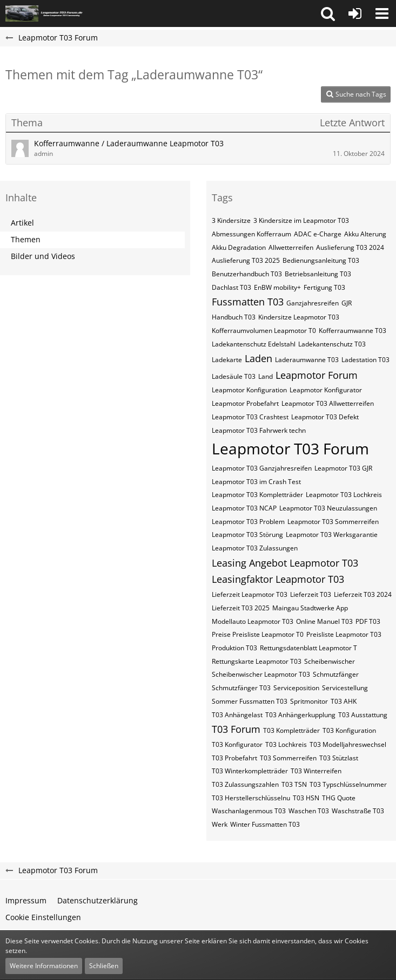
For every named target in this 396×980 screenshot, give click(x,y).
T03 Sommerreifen (288, 758)
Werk (220, 824)
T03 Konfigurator (237, 744)
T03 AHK (344, 701)
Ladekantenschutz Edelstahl (254, 344)
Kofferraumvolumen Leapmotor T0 (264, 331)
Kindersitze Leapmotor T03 (299, 317)
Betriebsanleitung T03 (318, 274)
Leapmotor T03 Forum (290, 448)
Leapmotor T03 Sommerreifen (333, 522)
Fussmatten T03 (248, 302)
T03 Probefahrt (234, 758)
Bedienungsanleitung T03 (321, 260)
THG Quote (339, 798)
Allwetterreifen (291, 247)
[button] (328, 13)
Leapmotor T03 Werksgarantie (332, 535)
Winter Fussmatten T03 (265, 824)
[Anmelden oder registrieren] (355, 13)
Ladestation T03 (365, 360)
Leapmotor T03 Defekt (325, 417)
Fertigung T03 (324, 287)
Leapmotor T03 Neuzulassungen (328, 508)
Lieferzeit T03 (311, 594)
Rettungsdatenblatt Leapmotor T (308, 648)
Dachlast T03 (231, 287)
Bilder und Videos (43, 256)
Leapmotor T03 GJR (343, 468)
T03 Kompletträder (291, 730)
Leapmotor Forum (317, 375)
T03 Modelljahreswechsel (348, 744)
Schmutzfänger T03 (241, 688)
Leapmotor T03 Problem (248, 522)
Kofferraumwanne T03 (353, 331)
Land (266, 376)
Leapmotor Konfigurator (326, 390)
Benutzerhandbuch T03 (247, 274)
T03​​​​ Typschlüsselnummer (348, 784)
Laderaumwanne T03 (307, 360)
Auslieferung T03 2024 (350, 247)
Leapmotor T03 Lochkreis (344, 495)
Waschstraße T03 (358, 811)
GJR (347, 303)
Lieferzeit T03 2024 (363, 594)
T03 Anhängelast (237, 715)
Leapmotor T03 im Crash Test (256, 482)
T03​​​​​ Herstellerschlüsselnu (251, 798)
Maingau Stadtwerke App (310, 608)
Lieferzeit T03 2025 (241, 608)
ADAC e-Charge (318, 234)
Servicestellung (345, 688)
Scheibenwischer (330, 661)
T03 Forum (236, 729)
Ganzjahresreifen (313, 303)
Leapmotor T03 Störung (247, 535)
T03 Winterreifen (316, 771)
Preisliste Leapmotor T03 (344, 634)
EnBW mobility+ (277, 287)
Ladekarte (227, 360)
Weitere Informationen (44, 966)
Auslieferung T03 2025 (246, 260)
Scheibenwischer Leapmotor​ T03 (261, 674)
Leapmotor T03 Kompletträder (257, 495)
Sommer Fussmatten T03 (250, 701)
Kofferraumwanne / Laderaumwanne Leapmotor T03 (129, 143)
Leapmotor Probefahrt (245, 403)
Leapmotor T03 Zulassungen (255, 548)
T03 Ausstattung (363, 715)
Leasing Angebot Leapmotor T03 (285, 563)
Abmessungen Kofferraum (251, 234)
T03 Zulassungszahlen (245, 784)
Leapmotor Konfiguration (249, 390)
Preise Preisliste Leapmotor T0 (258, 634)
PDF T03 (368, 621)
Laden (259, 358)
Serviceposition (296, 688)
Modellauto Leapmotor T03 (253, 621)
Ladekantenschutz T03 (332, 344)
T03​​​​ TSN (294, 784)
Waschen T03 (309, 811)
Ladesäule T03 (234, 376)
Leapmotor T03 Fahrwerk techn (259, 430)
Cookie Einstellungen (43, 917)
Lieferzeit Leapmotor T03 (250, 594)
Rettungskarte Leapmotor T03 (257, 661)
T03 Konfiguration (349, 730)
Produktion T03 (234, 648)
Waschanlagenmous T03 (249, 811)
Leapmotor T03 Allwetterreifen (328, 403)
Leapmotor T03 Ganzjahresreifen (262, 468)
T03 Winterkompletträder (250, 771)
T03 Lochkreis (286, 744)
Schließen (104, 966)
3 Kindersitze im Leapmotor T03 (301, 220)
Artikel (22, 223)
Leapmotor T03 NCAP (244, 508)
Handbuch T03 (234, 317)
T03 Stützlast (339, 758)
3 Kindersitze (231, 220)
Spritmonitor (309, 701)
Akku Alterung (365, 234)
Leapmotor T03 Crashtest (250, 417)
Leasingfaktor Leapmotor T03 (278, 579)
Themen (26, 239)
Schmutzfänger (336, 674)
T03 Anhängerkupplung (300, 715)
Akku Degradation (239, 247)
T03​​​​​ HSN (306, 798)
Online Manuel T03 (324, 621)
